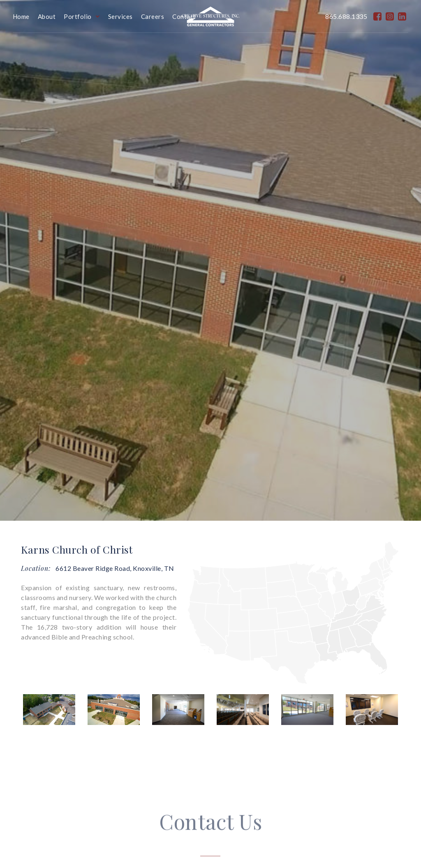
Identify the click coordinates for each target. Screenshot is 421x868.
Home (21, 16)
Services (120, 16)
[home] (210, 16)
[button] (86, 16)
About (47, 16)
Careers (153, 16)
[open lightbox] (49, 710)
